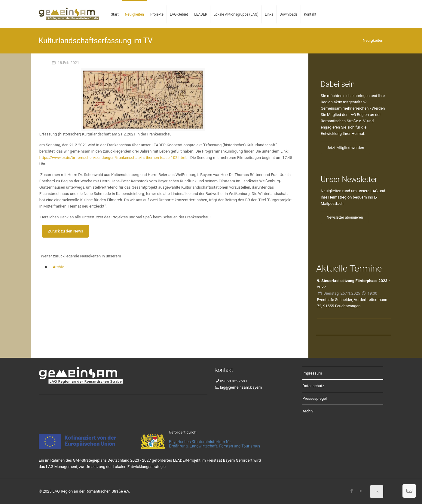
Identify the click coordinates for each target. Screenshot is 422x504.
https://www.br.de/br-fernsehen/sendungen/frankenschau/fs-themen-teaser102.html (113, 158)
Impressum (312, 373)
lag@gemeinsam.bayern (241, 387)
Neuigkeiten (373, 40)
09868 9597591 (234, 381)
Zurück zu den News (65, 231)
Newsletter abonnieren (345, 217)
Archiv (58, 267)
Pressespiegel (315, 398)
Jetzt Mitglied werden (345, 148)
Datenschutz (313, 386)
